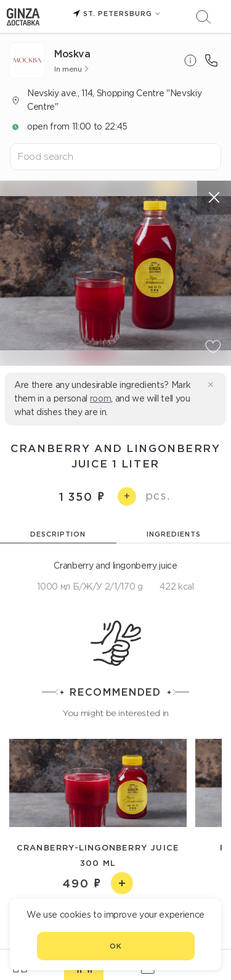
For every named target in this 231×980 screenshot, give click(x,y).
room (101, 398)
